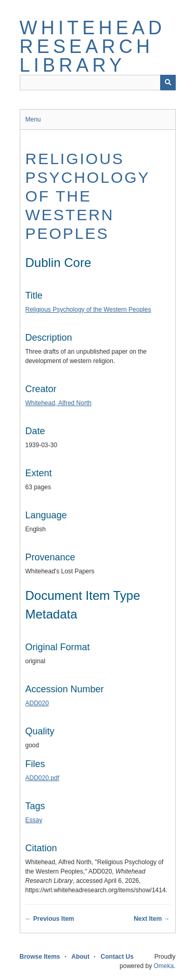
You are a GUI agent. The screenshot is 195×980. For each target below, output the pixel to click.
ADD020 (37, 703)
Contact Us (117, 957)
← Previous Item (50, 919)
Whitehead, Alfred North (58, 403)
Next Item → (152, 919)
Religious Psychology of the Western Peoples (88, 196)
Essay (34, 820)
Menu (33, 119)
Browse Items (40, 957)
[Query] (98, 83)
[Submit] (168, 83)
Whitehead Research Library (93, 46)
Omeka (164, 966)
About (80, 957)
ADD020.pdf (42, 778)
